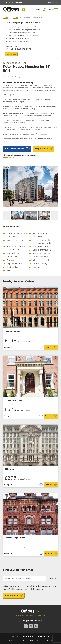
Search (15, 18)
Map (7, 167)
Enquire (51, 347)
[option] (31, 186)
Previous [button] (7, 216)
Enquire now (14, 596)
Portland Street (12, 332)
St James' (9, 469)
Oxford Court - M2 (13, 400)
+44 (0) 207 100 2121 (11, 158)
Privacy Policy (43, 636)
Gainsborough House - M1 (17, 538)
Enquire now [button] (11, 54)
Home (5, 18)
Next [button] (54, 216)
